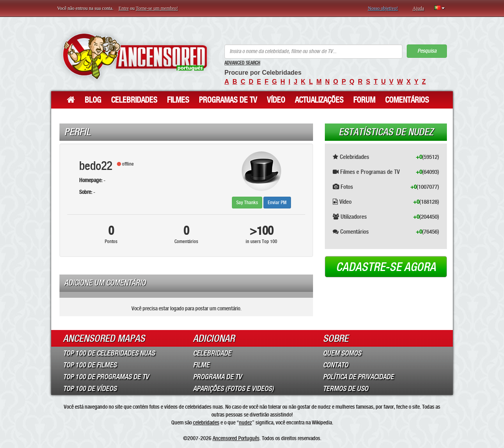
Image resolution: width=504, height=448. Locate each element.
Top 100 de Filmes (90, 365)
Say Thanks (247, 203)
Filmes (178, 100)
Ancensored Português (236, 438)
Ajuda (418, 8)
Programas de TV (228, 100)
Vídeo (276, 100)
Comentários (407, 100)
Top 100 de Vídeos (90, 389)
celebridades (206, 422)
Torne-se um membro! (157, 8)
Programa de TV (217, 377)
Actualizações (319, 100)
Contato (335, 365)
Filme (201, 365)
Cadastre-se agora (386, 267)
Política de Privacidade (358, 377)
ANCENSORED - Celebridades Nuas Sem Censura (135, 56)
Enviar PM (277, 203)
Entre (124, 8)
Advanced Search (242, 63)
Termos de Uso (346, 389)
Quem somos (342, 353)
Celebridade (212, 353)
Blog (93, 100)
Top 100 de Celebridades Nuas (109, 353)
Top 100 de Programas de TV (106, 377)
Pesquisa (427, 51)
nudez (246, 422)
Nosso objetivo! (383, 8)
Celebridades (134, 100)
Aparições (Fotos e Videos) (233, 389)
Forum (364, 100)
